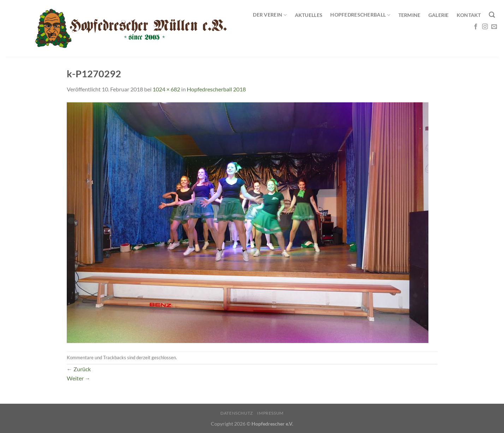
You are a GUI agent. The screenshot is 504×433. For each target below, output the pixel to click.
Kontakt (469, 15)
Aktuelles (309, 15)
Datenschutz (237, 413)
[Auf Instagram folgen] (485, 27)
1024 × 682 (166, 89)
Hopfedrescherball (360, 15)
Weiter (79, 378)
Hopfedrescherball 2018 (216, 89)
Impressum (270, 413)
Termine (410, 15)
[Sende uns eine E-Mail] (494, 27)
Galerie (439, 15)
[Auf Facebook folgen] (476, 27)
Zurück (79, 369)
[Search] (492, 15)
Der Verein (270, 15)
